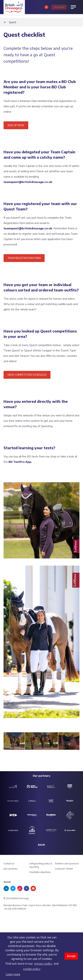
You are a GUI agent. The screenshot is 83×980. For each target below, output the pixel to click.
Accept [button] (71, 956)
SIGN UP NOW (16, 125)
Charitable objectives (40, 872)
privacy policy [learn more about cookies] (43, 964)
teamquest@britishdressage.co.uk (28, 182)
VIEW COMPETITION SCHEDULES (27, 375)
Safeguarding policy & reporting (41, 865)
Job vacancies (11, 869)
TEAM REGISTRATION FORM (24, 258)
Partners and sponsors (67, 864)
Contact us (9, 864)
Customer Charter (64, 869)
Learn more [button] (13, 974)
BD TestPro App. (20, 462)
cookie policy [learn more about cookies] (32, 969)
